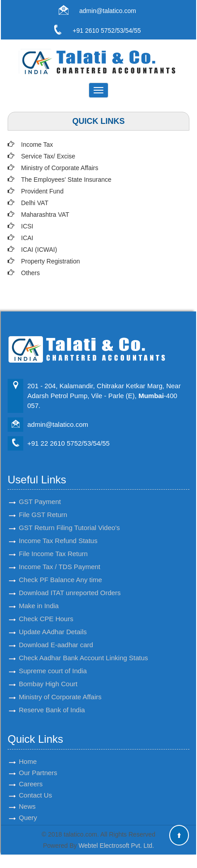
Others (30, 273)
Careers (31, 774)
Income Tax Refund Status (58, 530)
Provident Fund (42, 191)
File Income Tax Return (53, 543)
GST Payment (40, 491)
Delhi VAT (35, 203)
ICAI (27, 238)
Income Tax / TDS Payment (60, 556)
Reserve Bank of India (52, 699)
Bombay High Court (48, 673)
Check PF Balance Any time (60, 569)
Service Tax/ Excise (48, 156)
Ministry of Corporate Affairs (60, 168)
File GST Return (43, 504)
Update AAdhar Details (53, 621)
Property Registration (51, 261)
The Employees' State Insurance (66, 180)
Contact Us (35, 785)
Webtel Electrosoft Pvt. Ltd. (116, 846)
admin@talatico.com (108, 11)
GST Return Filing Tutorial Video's (69, 517)
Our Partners (38, 762)
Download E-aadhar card (56, 634)
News (27, 796)
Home (28, 751)
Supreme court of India (53, 660)
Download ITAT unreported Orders (70, 582)
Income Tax (37, 145)
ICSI (27, 226)
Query (28, 807)
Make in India (39, 595)
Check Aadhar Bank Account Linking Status (84, 647)
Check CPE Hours (46, 608)
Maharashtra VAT (45, 215)
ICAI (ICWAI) (39, 250)
